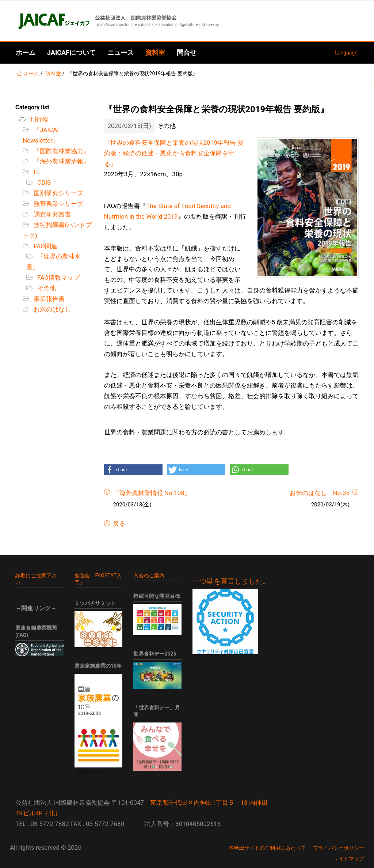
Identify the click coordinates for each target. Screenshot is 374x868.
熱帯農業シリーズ (58, 204)
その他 (46, 288)
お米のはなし (51, 309)
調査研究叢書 (51, 214)
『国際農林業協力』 (61, 151)
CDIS (43, 182)
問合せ (187, 52)
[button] (133, 470)
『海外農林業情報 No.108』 (152, 493)
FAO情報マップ (58, 278)
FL (36, 172)
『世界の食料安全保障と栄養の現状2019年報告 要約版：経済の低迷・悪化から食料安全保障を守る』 (174, 153)
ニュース (121, 52)
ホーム (26, 52)
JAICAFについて (71, 52)
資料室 (155, 52)
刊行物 (39, 119)
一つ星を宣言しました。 (231, 581)
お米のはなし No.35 (320, 493)
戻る (118, 524)
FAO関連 (45, 246)
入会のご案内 (149, 575)
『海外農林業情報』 (61, 161)
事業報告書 (48, 299)
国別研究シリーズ (58, 193)
